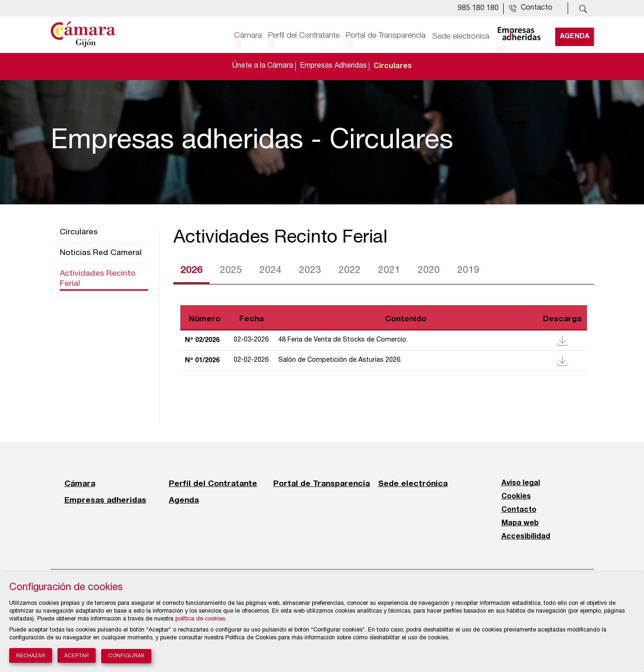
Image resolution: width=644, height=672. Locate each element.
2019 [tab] (468, 271)
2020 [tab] (429, 271)
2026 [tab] (191, 270)
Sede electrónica (461, 35)
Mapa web (520, 523)
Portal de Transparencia (386, 35)
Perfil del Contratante (304, 35)
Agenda (575, 35)
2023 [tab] (310, 271)
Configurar (126, 656)
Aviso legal (521, 483)
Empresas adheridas (105, 500)
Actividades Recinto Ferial (98, 279)
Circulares (393, 66)
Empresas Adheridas (333, 66)
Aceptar (77, 655)
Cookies (516, 497)
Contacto (519, 510)
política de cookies (200, 619)
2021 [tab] (389, 271)
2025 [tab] (231, 271)
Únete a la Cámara (263, 66)
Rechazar (31, 655)
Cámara (248, 35)
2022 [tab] (350, 271)
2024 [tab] (270, 271)
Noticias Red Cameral (101, 253)
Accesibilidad (526, 537)
